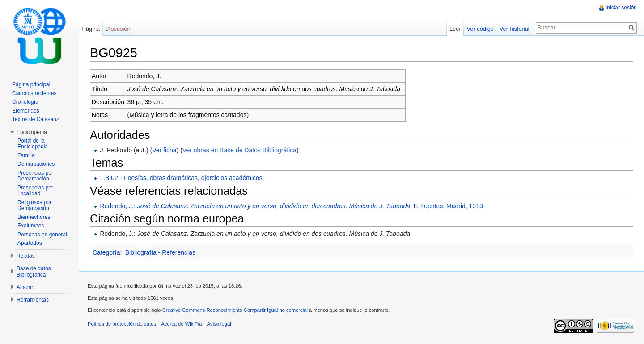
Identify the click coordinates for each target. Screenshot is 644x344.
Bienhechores (34, 217)
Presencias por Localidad (35, 191)
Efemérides (26, 111)
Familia (26, 155)
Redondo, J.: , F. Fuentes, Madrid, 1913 (291, 206)
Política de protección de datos (122, 324)
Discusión (118, 29)
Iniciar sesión (621, 8)
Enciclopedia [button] (32, 132)
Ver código (480, 29)
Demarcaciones (36, 164)
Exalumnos (31, 226)
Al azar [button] (25, 287)
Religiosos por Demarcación (34, 206)
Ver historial (515, 29)
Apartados (30, 243)
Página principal (31, 84)
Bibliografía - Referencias (160, 252)
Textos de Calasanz (36, 119)
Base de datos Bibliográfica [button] (34, 272)
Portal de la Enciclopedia (33, 144)
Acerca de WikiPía (181, 324)
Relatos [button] (26, 256)
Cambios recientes (34, 93)
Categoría (106, 252)
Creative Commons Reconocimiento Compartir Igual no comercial (235, 310)
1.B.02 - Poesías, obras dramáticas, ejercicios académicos (181, 178)
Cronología (25, 102)
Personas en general (42, 235)
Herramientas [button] (33, 300)
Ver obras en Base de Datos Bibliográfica (239, 150)
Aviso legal (219, 324)
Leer (455, 29)
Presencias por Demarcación (35, 176)
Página (91, 29)
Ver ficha (164, 150)
